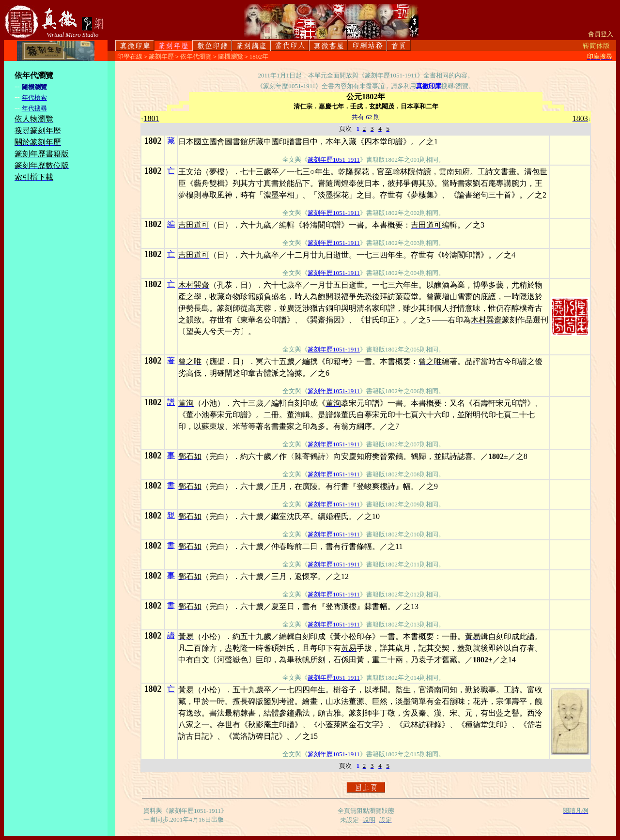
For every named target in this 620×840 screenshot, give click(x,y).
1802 (153, 141)
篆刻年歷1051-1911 (334, 160)
